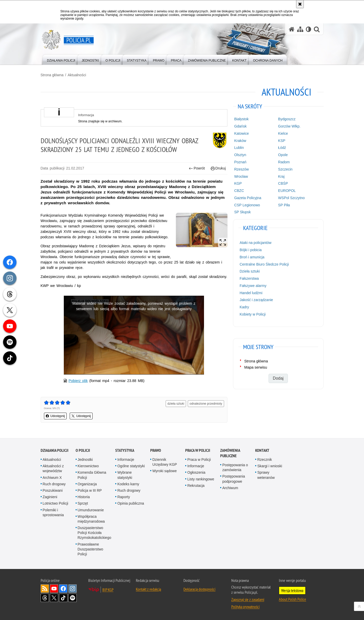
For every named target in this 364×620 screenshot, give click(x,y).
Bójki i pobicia (251, 250)
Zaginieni (50, 497)
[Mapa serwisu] (300, 29)
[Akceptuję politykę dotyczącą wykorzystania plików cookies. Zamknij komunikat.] (300, 4)
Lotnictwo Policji (56, 503)
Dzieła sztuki (250, 271)
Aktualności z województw (53, 468)
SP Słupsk (242, 212)
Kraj (281, 176)
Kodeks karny (128, 484)
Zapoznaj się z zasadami (248, 599)
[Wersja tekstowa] (309, 29)
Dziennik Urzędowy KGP (165, 462)
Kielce (283, 133)
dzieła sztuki (176, 404)
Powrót (197, 168)
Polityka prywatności (245, 607)
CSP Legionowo (247, 205)
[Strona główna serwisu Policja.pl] (292, 29)
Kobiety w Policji (252, 314)
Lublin (239, 148)
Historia (84, 497)
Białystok (241, 119)
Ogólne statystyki (131, 466)
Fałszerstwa (249, 278)
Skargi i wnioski (270, 466)
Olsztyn (240, 155)
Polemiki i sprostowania (53, 512)
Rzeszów (241, 169)
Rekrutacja (196, 486)
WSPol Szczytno (291, 198)
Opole (283, 155)
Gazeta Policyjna (248, 198)
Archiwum (230, 488)
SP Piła (284, 205)
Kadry (244, 307)
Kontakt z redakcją (148, 589)
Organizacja (87, 484)
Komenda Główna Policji (92, 475)
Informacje (126, 460)
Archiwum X (52, 478)
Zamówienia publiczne (230, 453)
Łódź (282, 148)
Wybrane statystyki (125, 475)
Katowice (241, 133)
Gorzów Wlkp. (289, 126)
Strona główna (52, 75)
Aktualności (77, 75)
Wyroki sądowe (165, 471)
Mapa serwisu (256, 367)
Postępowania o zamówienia (235, 467)
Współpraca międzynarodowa (91, 519)
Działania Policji (55, 450)
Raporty (124, 497)
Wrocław (241, 176)
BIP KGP (108, 590)
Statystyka (125, 450)
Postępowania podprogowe (234, 479)
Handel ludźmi (251, 293)
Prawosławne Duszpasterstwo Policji (91, 549)
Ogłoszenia (196, 472)
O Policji (83, 450)
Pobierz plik (78, 381)
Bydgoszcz (287, 119)
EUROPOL (287, 191)
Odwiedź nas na (54, 589)
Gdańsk (240, 126)
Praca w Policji (198, 450)
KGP (238, 183)
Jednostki (85, 460)
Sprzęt (83, 503)
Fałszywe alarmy (253, 286)
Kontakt (262, 450)
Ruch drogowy (54, 484)
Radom (284, 162)
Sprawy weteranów (266, 475)
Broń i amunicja (252, 257)
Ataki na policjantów (255, 243)
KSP (282, 141)
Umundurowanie (91, 510)
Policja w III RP (90, 490)
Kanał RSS (45, 589)
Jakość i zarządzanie (256, 300)
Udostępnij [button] (55, 416)
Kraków (240, 141)
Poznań (240, 162)
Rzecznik (265, 460)
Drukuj (218, 168)
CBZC (239, 191)
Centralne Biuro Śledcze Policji (264, 264)
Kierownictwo (88, 466)
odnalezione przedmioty (206, 404)
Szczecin (285, 169)
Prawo (156, 450)
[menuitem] (61, 59)
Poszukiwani (53, 490)
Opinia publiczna (131, 503)
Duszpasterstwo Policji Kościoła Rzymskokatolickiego (95, 533)
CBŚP (283, 183)
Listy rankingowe (201, 479)
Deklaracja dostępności (199, 589)
